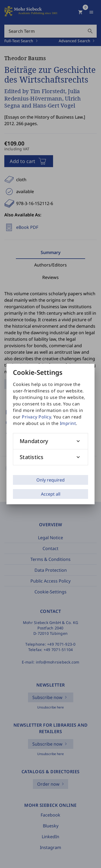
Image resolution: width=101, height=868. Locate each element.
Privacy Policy (36, 417)
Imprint (68, 423)
